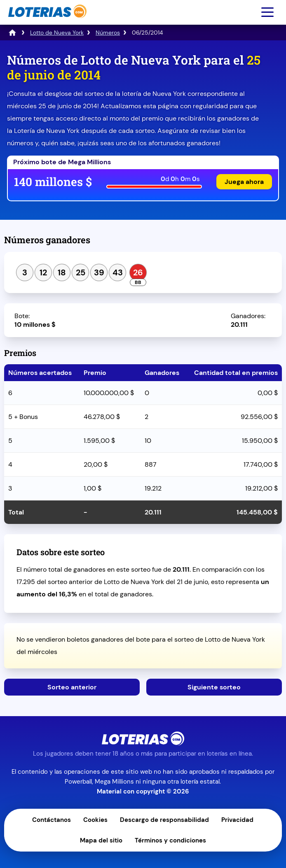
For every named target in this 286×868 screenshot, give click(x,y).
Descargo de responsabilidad (164, 820)
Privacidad (237, 820)
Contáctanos (52, 820)
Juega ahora (244, 182)
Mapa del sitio (101, 840)
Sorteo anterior (72, 687)
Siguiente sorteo (214, 687)
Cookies (95, 820)
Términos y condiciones (170, 840)
